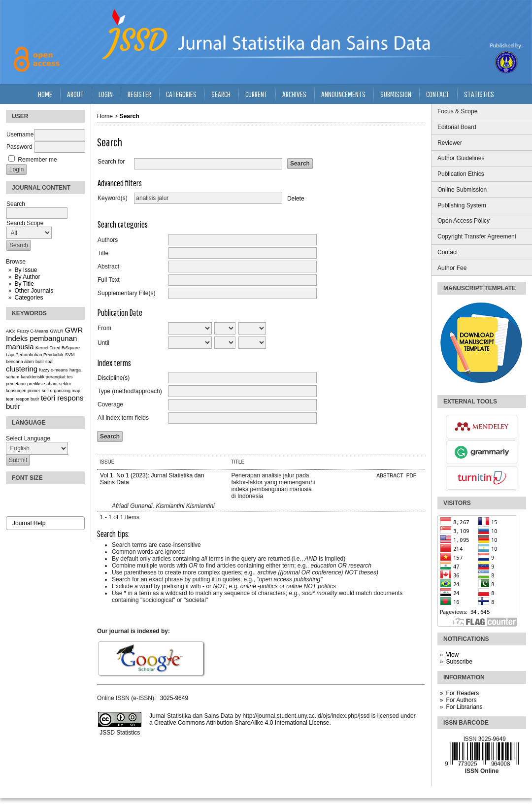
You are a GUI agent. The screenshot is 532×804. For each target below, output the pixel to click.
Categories (29, 298)
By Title (24, 284)
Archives (294, 94)
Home (45, 94)
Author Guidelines (461, 158)
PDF (411, 476)
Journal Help (29, 523)
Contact (448, 252)
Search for (111, 162)
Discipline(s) (114, 378)
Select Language (28, 438)
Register (139, 94)
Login (106, 94)
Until (103, 343)
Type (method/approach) (130, 391)
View (452, 655)
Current (256, 94)
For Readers (462, 693)
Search (221, 94)
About (75, 94)
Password (19, 147)
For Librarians (464, 707)
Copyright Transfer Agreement (477, 236)
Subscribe (459, 662)
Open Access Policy (464, 221)
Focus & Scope (457, 111)
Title (103, 253)
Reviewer (450, 143)
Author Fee (452, 268)
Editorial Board (457, 127)
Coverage (110, 404)
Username (20, 134)
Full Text (108, 280)
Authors (108, 240)
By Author (27, 277)
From (104, 328)
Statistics (479, 94)
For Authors (461, 700)
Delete (296, 198)
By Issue (26, 270)
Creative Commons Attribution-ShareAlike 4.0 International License (242, 723)
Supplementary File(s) (126, 293)
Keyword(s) (113, 198)
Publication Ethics (461, 174)
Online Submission (462, 190)
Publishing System (462, 205)
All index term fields (123, 418)
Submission (396, 94)
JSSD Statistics (119, 733)
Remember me (37, 160)
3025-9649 (174, 698)
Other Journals (34, 291)
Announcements (343, 94)
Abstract (108, 267)
